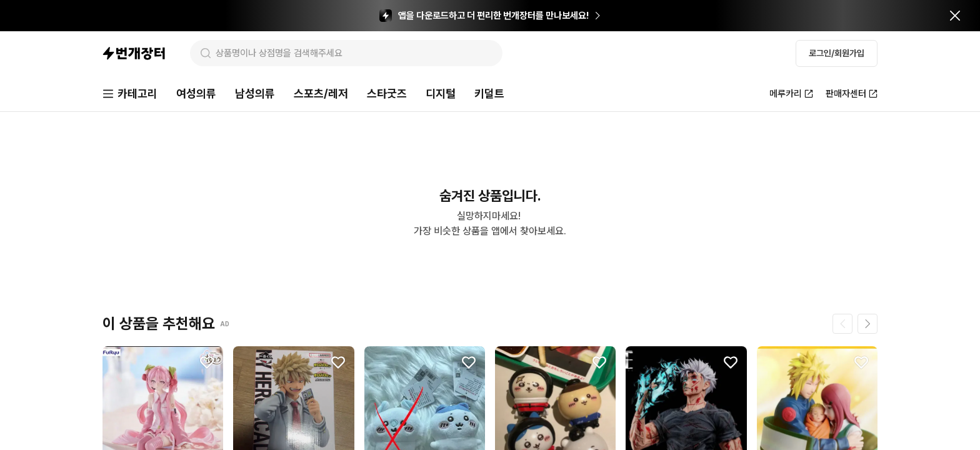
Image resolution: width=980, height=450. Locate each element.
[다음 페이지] (867, 324)
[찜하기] (207, 362)
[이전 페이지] (842, 324)
